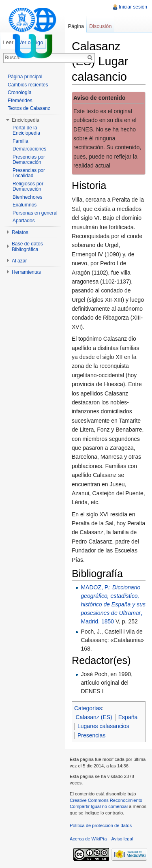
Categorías (88, 708)
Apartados (24, 221)
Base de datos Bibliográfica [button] (27, 247)
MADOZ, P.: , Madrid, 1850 (113, 604)
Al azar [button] (19, 261)
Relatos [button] (20, 232)
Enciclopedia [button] (26, 120)
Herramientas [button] (26, 272)
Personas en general (35, 213)
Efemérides (20, 101)
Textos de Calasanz (29, 108)
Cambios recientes (28, 85)
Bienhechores (27, 197)
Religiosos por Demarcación (28, 187)
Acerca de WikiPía (88, 839)
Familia (20, 141)
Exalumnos (25, 205)
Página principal (25, 77)
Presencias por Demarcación (29, 160)
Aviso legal (122, 839)
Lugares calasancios (103, 726)
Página (76, 26)
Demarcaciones (29, 149)
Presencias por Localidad (29, 173)
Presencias (91, 735)
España (128, 717)
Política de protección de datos (101, 825)
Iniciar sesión (133, 7)
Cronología (20, 92)
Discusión (100, 26)
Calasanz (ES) (94, 717)
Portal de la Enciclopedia (26, 131)
